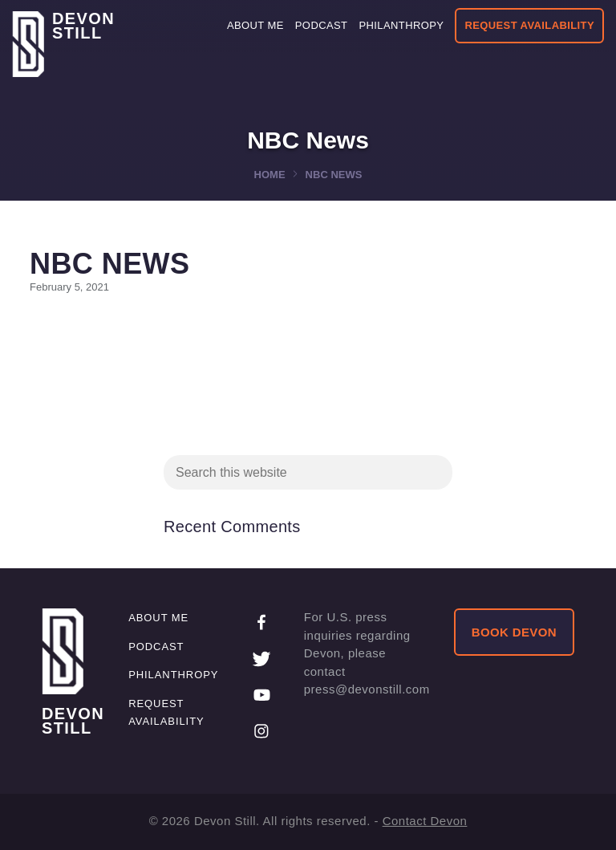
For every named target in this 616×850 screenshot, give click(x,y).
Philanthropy (173, 675)
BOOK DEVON (514, 632)
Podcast (156, 647)
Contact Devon (425, 821)
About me (158, 618)
